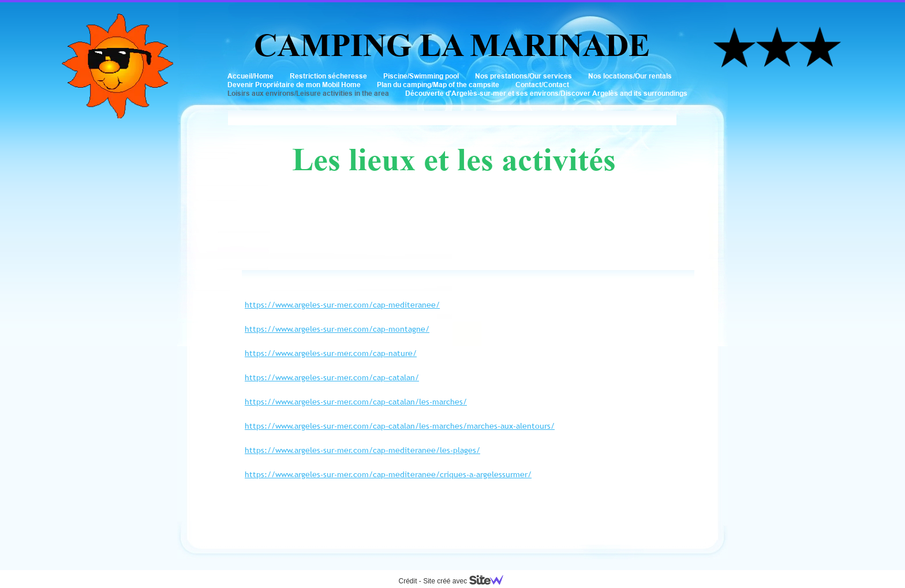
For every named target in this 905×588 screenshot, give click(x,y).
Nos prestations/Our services (523, 76)
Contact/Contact (542, 85)
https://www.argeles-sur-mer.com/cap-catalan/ (332, 377)
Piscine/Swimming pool (421, 76)
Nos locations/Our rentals (630, 76)
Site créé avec (468, 581)
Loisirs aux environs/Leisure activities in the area (308, 93)
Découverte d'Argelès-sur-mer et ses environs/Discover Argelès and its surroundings (546, 93)
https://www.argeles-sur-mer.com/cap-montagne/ (337, 329)
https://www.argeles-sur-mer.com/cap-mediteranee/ (342, 305)
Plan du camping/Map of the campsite (438, 85)
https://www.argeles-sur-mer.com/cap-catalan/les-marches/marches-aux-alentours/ (400, 426)
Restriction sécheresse (328, 76)
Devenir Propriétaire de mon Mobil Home (294, 85)
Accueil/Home (250, 76)
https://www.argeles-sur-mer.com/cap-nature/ (331, 353)
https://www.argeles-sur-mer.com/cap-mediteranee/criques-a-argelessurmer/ (388, 474)
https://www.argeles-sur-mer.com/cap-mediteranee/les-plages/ (362, 450)
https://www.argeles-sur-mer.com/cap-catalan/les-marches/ (356, 402)
